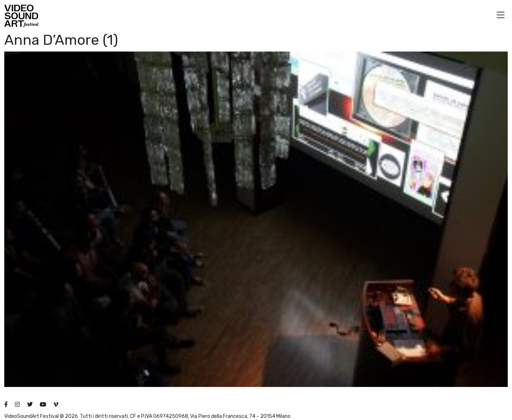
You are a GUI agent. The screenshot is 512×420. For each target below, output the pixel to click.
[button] (501, 16)
